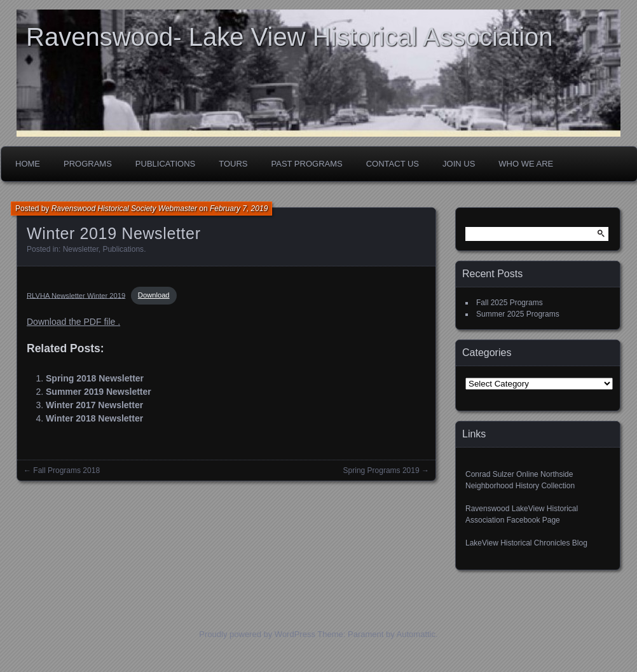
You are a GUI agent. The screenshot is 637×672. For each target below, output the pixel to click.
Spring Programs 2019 (381, 470)
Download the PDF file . (73, 322)
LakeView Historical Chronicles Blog (526, 543)
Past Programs (307, 164)
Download (154, 295)
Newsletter (81, 249)
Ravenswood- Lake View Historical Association (290, 37)
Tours (233, 164)
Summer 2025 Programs (518, 314)
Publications (165, 164)
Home (28, 164)
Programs (88, 164)
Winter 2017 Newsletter (94, 405)
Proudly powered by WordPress (257, 634)
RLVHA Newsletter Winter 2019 (76, 295)
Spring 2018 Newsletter (95, 378)
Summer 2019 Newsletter (99, 392)
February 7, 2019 (239, 209)
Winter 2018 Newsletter (94, 418)
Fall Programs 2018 (66, 470)
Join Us (459, 164)
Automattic (416, 634)
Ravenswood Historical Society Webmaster (124, 209)
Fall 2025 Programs (510, 303)
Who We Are (526, 164)
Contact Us (393, 164)
